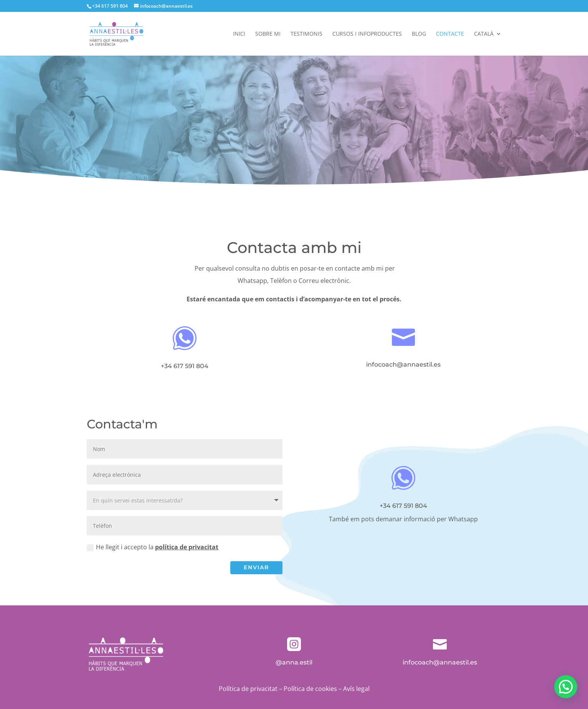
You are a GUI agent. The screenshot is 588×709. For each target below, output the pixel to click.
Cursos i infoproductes (367, 34)
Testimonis (306, 34)
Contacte (450, 34)
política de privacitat (187, 547)
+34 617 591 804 (110, 6)
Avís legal (356, 689)
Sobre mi (268, 34)
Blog (419, 34)
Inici (239, 34)
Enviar (256, 567)
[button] (566, 687)
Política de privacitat (248, 689)
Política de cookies (310, 689)
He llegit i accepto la (153, 547)
